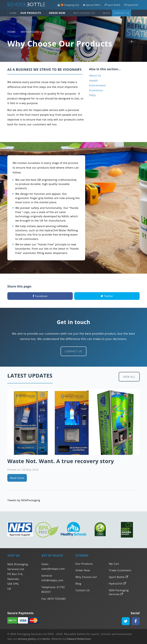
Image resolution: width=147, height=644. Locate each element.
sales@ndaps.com (53, 569)
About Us (95, 75)
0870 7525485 (57, 599)
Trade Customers (120, 570)
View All (129, 377)
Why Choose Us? (86, 13)
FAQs (92, 95)
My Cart (114, 564)
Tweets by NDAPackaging (24, 500)
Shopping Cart (68, 5)
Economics (96, 90)
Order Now (59, 13)
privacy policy (27, 639)
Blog (107, 13)
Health (93, 80)
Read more (17, 478)
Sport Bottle (112, 5)
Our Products (33, 13)
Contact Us (122, 13)
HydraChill (131, 5)
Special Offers (92, 5)
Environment (97, 85)
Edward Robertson (79, 639)
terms (46, 639)
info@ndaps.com (52, 580)
